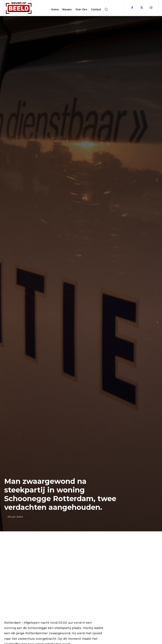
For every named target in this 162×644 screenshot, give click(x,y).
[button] (106, 9)
